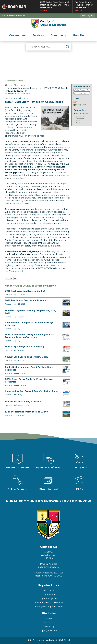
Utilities (79, 123)
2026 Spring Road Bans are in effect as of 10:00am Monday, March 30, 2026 (55, 6)
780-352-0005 (55, 576)
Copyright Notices (49, 631)
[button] (67, 47)
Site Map (49, 623)
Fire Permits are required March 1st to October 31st (85, 6)
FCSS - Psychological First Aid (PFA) (25, 347)
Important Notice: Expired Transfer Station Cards (32, 391)
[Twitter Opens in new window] (11, 279)
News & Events (48, 595)
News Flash (18, 81)
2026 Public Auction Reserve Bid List (25, 291)
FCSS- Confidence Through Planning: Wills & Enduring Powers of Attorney (29, 336)
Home (8, 81)
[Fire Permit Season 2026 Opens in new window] (66, 404)
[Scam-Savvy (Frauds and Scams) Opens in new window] (66, 382)
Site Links (48, 613)
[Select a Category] (81, 93)
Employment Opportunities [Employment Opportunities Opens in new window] (49, 607)
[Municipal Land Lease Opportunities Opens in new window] (66, 359)
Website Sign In (87, 16)
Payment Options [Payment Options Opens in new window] (49, 599)
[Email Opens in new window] (15, 279)
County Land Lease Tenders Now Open (26, 357)
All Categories (82, 113)
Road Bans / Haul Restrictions (48, 603)
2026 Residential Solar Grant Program (26, 300)
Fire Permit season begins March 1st (25, 401)
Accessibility (49, 627)
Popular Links (49, 585)
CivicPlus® (65, 640)
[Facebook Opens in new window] (7, 279)
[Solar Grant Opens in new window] (66, 303)
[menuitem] (18, 35)
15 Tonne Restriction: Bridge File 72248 (26, 412)
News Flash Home (17, 85)
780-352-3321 (56, 573)
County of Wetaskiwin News (81, 118)
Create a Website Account (14, 16)
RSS (78, 102)
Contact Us (48, 591)
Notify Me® (81, 105)
